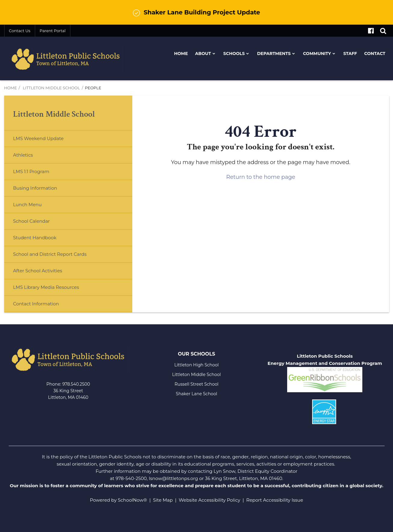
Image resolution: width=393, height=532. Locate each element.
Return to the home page (261, 177)
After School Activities (38, 271)
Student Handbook (35, 238)
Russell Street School (196, 384)
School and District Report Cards (50, 254)
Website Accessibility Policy (210, 500)
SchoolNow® (132, 500)
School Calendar (32, 221)
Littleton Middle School (51, 88)
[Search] (383, 31)
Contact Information (36, 304)
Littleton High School (197, 365)
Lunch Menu (37, 207)
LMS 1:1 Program (31, 171)
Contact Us (20, 31)
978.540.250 (75, 384)
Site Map (163, 500)
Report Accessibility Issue (275, 500)
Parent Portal (53, 31)
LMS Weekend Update (38, 138)
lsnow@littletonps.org (173, 478)
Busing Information (35, 188)
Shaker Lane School (196, 394)
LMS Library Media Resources (46, 287)
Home (11, 88)
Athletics (23, 155)
